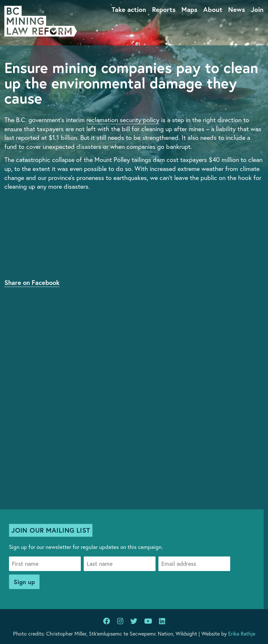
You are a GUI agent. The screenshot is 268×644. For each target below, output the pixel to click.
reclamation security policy (123, 120)
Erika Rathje (242, 634)
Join (257, 9)
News (237, 9)
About (213, 9)
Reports (164, 9)
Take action (129, 9)
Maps (189, 9)
